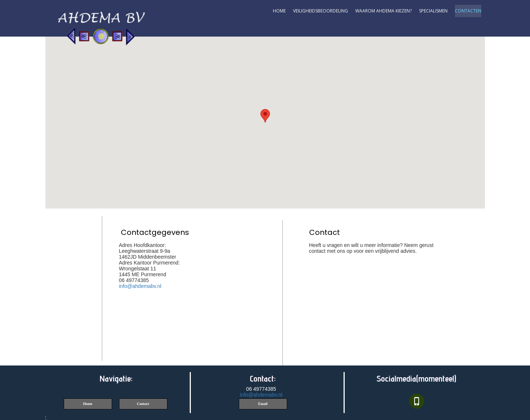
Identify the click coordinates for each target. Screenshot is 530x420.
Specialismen (433, 11)
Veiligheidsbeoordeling (320, 11)
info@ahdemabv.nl (140, 286)
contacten (468, 11)
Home (279, 11)
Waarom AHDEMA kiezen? (383, 11)
